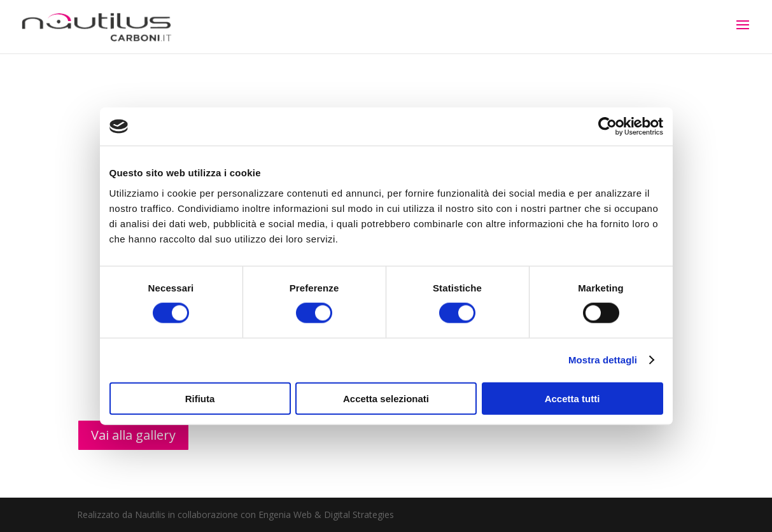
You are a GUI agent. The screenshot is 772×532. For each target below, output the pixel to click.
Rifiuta (200, 398)
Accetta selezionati (386, 398)
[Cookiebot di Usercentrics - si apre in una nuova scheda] (607, 127)
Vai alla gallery (133, 435)
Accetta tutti (572, 398)
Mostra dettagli (603, 360)
